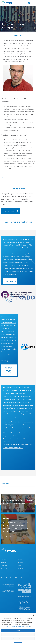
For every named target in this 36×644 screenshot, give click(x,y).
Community (4, 569)
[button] (34, 615)
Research (21, 562)
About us (4, 559)
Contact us (21, 569)
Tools (20, 566)
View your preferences (18, 639)
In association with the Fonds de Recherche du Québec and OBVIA (9, 320)
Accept (18, 631)
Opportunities (5, 566)
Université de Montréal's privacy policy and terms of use (16, 626)
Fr (27, 3)
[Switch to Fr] (10, 572)
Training (3, 562)
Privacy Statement (18, 642)
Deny (18, 635)
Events (20, 559)
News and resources (24, 572)
